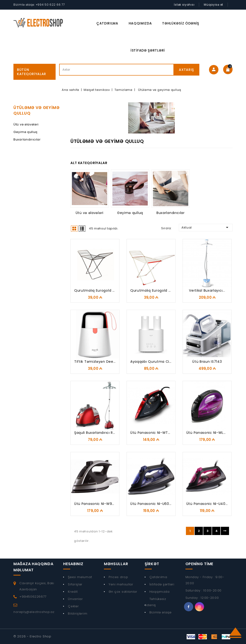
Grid (74, 229)
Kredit (73, 592)
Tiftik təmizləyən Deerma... (99, 362)
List (82, 229)
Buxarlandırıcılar (27, 139)
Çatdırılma (107, 23)
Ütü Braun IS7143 (207, 362)
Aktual (206, 227)
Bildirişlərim (78, 614)
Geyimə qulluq (25, 132)
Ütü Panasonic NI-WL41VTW (211, 433)
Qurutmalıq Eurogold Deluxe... (157, 290)
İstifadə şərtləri (148, 50)
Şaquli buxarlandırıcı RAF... (97, 433)
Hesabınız (73, 564)
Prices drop (118, 577)
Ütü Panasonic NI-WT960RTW (157, 433)
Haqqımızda (140, 23)
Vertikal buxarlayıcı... (207, 290)
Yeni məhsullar (121, 584)
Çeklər (73, 606)
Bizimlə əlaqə (160, 612)
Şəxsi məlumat (80, 577)
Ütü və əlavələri (26, 124)
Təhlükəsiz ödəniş (181, 23)
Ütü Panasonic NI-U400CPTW (212, 504)
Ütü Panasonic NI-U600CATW (156, 504)
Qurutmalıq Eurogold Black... (99, 290)
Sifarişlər (75, 584)
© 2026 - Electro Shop (32, 636)
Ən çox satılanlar (123, 592)
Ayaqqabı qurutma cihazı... (155, 362)
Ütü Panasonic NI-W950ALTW (100, 504)
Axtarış (186, 70)
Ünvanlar (75, 599)
